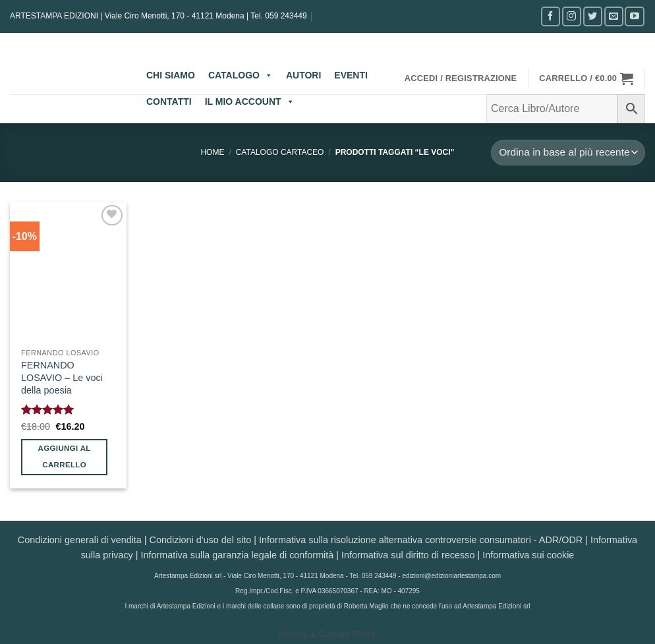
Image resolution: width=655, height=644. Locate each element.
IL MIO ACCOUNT (250, 102)
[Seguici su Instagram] (572, 16)
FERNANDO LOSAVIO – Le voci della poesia (62, 377)
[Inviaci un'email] (614, 16)
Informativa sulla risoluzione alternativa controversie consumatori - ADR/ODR (421, 540)
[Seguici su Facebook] (551, 16)
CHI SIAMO (171, 75)
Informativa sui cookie (528, 555)
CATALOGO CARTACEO (280, 152)
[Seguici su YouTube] (634, 16)
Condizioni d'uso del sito (201, 540)
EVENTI (351, 75)
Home (212, 152)
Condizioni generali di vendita (80, 540)
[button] (461, 78)
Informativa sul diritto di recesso (408, 555)
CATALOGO (241, 75)
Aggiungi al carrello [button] (65, 456)
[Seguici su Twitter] (593, 16)
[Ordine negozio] (568, 153)
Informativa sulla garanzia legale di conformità (238, 555)
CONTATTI (169, 102)
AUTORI (303, 75)
